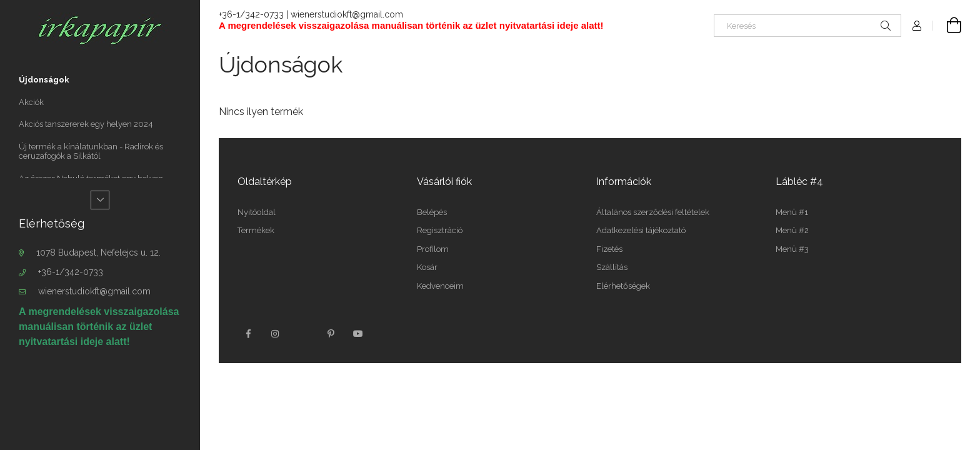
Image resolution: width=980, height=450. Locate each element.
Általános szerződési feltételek (653, 212)
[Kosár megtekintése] (947, 26)
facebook (248, 334)
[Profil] (917, 26)
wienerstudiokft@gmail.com (94, 291)
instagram (276, 334)
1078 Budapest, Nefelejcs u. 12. (98, 252)
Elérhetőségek (623, 286)
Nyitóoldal (257, 212)
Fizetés (609, 249)
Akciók (31, 102)
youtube (358, 334)
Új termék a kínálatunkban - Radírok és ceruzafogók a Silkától (91, 152)
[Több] (100, 200)
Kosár (427, 267)
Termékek (256, 230)
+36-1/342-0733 (71, 272)
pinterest (331, 334)
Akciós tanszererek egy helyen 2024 (86, 124)
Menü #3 (792, 249)
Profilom (433, 249)
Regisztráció (440, 230)
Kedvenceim (440, 286)
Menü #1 (792, 212)
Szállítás (612, 267)
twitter (303, 334)
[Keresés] (807, 26)
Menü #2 (792, 230)
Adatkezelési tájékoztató (641, 230)
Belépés (432, 212)
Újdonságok (44, 80)
